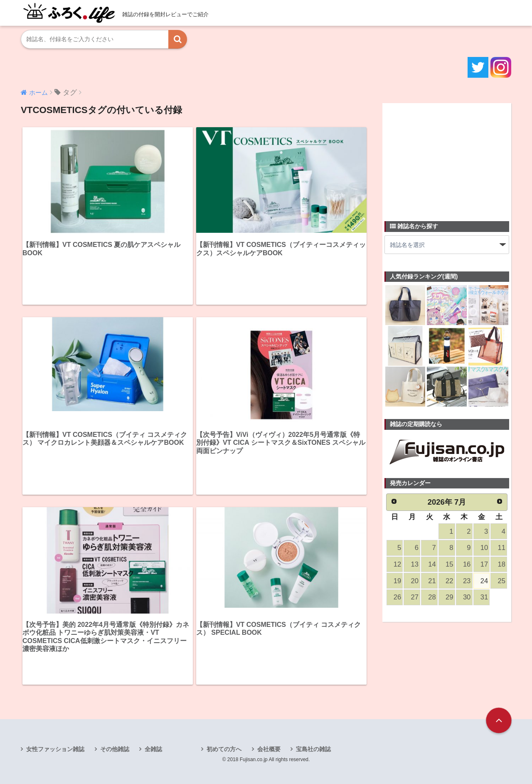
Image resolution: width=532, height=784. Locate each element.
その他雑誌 (115, 749)
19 (397, 581)
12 (397, 564)
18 (502, 564)
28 (432, 597)
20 (415, 581)
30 (467, 597)
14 (432, 564)
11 (502, 548)
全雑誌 (153, 749)
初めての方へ (224, 749)
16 (467, 564)
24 (484, 581)
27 (415, 597)
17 (484, 564)
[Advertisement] (447, 157)
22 (449, 581)
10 (484, 548)
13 (415, 564)
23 (467, 581)
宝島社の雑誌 (313, 749)
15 (449, 564)
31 (484, 597)
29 (449, 597)
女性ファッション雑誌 (55, 749)
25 (502, 581)
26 (397, 597)
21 (432, 581)
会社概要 (269, 749)
